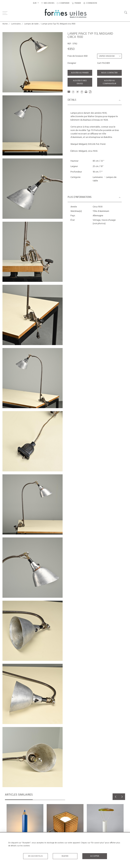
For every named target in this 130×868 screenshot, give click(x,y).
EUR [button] (35, 3)
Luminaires (16, 24)
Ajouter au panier (80, 73)
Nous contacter (109, 73)
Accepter (95, 856)
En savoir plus (35, 856)
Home (5, 24)
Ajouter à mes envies (80, 82)
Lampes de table (31, 24)
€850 (71, 49)
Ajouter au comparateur (109, 82)
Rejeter (65, 856)
